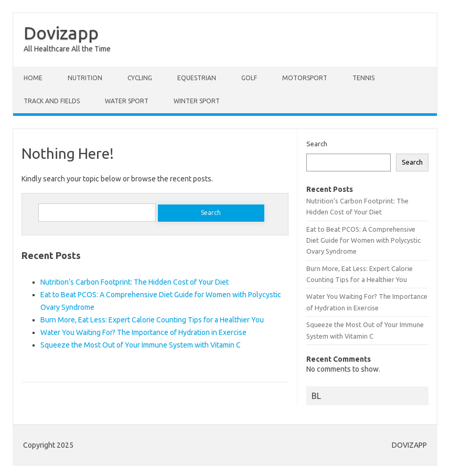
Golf (249, 78)
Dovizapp (61, 33)
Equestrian (197, 78)
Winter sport (197, 101)
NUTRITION (85, 78)
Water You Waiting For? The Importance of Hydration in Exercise (143, 332)
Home (33, 78)
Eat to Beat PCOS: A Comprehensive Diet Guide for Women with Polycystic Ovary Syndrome (363, 240)
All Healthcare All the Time (67, 49)
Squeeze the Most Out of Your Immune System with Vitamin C (141, 345)
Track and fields (52, 101)
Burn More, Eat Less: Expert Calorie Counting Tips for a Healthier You (152, 320)
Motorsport (305, 78)
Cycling (140, 78)
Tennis (363, 78)
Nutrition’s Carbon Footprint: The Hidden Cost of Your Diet (135, 282)
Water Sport (127, 101)
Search (317, 144)
